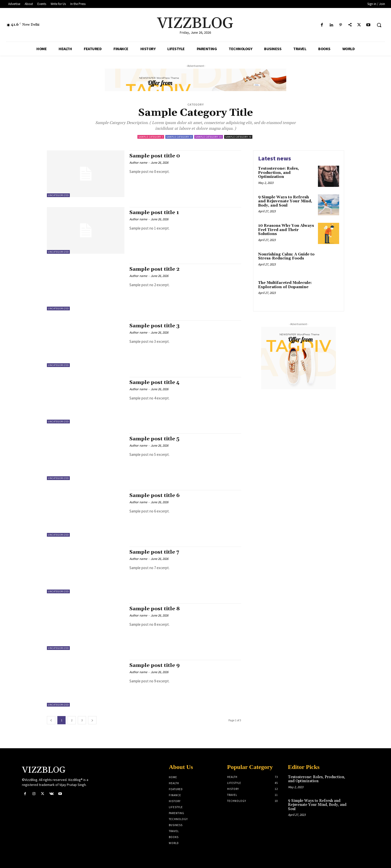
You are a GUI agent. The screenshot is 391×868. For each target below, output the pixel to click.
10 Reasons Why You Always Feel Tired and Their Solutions (286, 230)
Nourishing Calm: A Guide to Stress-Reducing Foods (286, 256)
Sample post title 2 (155, 269)
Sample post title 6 (155, 496)
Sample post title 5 (155, 439)
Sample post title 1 (154, 213)
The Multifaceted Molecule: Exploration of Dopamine (285, 285)
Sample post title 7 (155, 552)
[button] (379, 25)
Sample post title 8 (155, 609)
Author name (138, 163)
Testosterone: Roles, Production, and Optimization (279, 173)
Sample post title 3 (155, 326)
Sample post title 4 (155, 382)
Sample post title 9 (155, 665)
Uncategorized (58, 195)
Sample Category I (151, 137)
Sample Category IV (238, 137)
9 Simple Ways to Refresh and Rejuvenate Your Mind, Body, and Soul (285, 201)
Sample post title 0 (155, 156)
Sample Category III (209, 137)
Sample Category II (179, 137)
